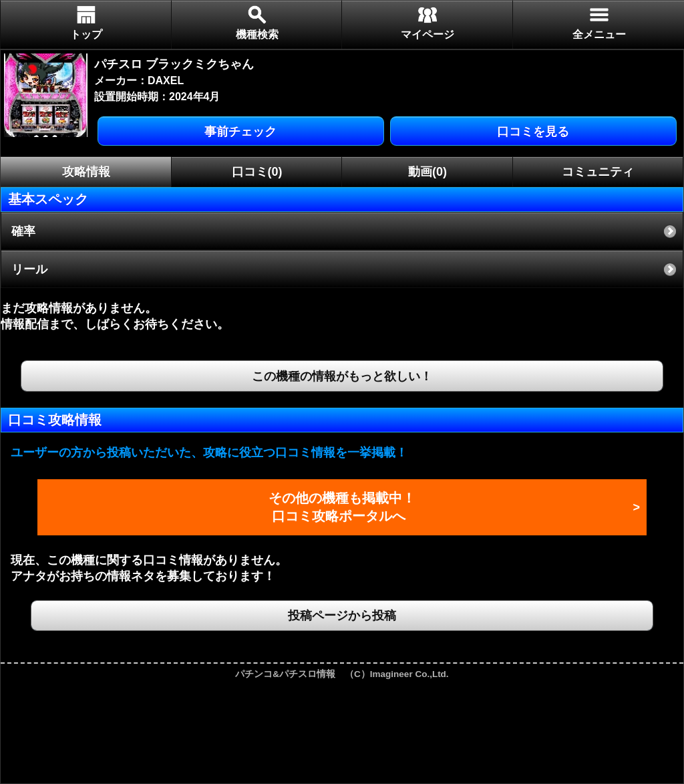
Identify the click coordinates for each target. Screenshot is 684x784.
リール (29, 269)
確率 (23, 231)
